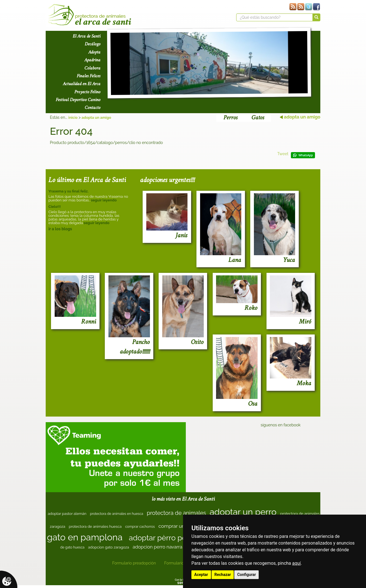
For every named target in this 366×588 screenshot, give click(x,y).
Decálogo (92, 44)
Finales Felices (89, 76)
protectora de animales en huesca (117, 514)
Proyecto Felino (87, 92)
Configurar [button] (246, 575)
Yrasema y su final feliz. (69, 191)
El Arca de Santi (86, 36)
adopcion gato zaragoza (108, 547)
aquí (297, 563)
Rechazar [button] (223, 575)
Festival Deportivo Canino (78, 100)
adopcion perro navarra (157, 547)
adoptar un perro (243, 512)
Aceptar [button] (201, 575)
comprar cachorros (140, 527)
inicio (73, 118)
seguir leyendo (104, 200)
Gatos (258, 118)
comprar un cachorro (182, 526)
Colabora (92, 68)
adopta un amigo (96, 118)
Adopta (94, 52)
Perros (230, 118)
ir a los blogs (60, 229)
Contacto (92, 108)
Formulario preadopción (134, 563)
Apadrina (92, 60)
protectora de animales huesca (95, 527)
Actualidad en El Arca (82, 84)
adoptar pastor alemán (67, 514)
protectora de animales (176, 513)
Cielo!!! (55, 207)
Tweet (283, 154)
